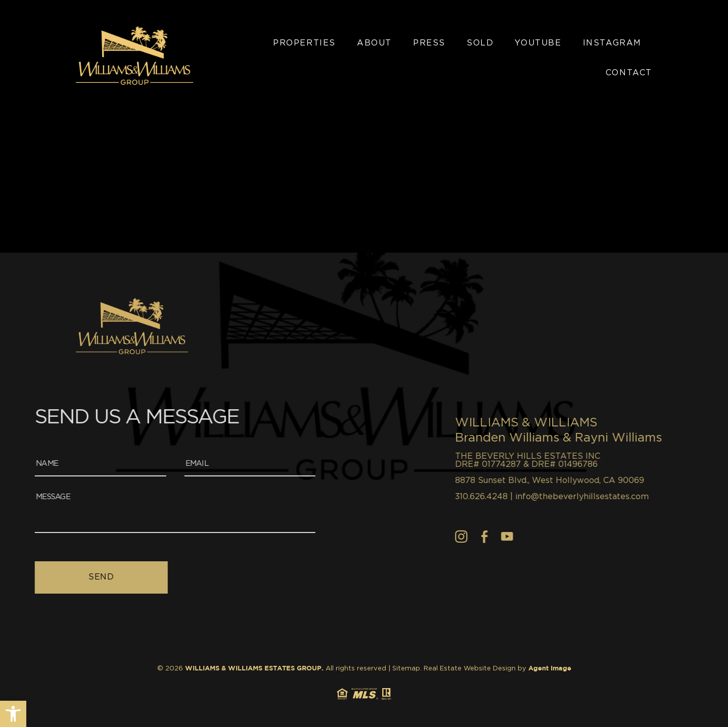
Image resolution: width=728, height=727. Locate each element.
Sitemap (406, 669)
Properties (304, 43)
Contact (629, 73)
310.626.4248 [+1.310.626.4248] (567, 497)
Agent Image (550, 669)
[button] (13, 714)
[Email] (147, 464)
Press (429, 43)
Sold (480, 43)
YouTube (538, 43)
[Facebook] (570, 537)
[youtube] (593, 537)
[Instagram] (547, 537)
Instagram (612, 43)
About (374, 43)
